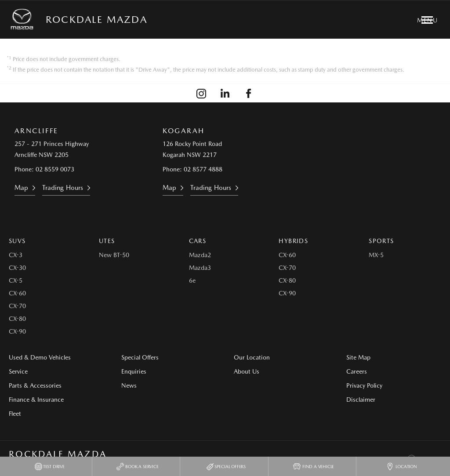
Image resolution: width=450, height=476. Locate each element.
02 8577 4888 (203, 169)
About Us (247, 371)
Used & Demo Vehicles (40, 357)
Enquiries (134, 371)
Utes (107, 241)
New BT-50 (114, 255)
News (129, 385)
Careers (357, 371)
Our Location (252, 357)
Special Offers (140, 357)
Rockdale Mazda (96, 19)
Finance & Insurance (36, 400)
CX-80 (17, 319)
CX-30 (17, 268)
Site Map (358, 357)
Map (21, 188)
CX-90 (17, 331)
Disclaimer (361, 400)
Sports (381, 241)
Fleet (15, 414)
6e (192, 280)
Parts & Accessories (35, 385)
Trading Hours (63, 188)
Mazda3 (200, 268)
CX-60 (17, 293)
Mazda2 (200, 255)
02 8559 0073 (55, 169)
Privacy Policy (364, 385)
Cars (198, 241)
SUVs (17, 241)
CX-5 (16, 280)
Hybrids (293, 241)
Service (18, 371)
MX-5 (376, 255)
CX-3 (16, 255)
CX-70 (17, 306)
